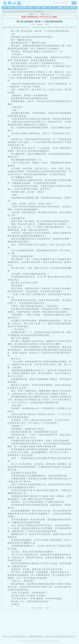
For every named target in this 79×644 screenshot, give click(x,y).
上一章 (32, 25)
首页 (5, 8)
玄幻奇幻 (10, 8)
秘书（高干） (29, 27)
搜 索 (74, 3)
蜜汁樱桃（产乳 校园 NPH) (54, 27)
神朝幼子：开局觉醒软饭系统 (29, 636)
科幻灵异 (37, 8)
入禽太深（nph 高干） (65, 27)
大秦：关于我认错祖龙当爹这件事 (15, 636)
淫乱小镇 (19, 27)
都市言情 (24, 8)
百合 (54, 8)
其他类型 (59, 8)
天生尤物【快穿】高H (12, 27)
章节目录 (39, 25)
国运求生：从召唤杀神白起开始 (47, 636)
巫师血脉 (15, 12)
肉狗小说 (12, 3)
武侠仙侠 (17, 8)
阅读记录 (73, 8)
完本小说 (66, 8)
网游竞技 (44, 8)
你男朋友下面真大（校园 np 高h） (40, 27)
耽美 (50, 8)
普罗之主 (24, 27)
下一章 (47, 25)
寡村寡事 (38, 636)
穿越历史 (31, 8)
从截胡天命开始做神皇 (59, 636)
